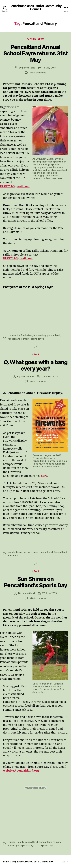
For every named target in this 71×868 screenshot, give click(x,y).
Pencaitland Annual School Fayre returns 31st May (36, 53)
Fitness (11, 842)
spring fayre (37, 339)
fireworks (21, 552)
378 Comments (38, 73)
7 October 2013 (49, 376)
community (14, 335)
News (41, 39)
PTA (19, 556)
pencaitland (29, 68)
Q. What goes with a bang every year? (35, 365)
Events (31, 39)
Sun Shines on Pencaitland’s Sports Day (35, 582)
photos (11, 846)
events (11, 552)
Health (20, 842)
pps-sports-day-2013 (28, 846)
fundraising (40, 335)
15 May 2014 (49, 68)
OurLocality (46, 862)
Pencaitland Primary (18, 339)
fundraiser (26, 335)
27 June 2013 (49, 593)
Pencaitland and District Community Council (35, 8)
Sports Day (47, 846)
